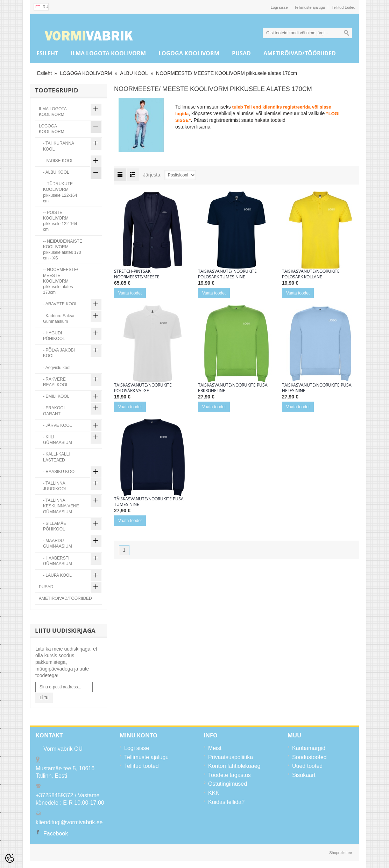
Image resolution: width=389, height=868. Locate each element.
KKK (214, 793)
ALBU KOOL (134, 73)
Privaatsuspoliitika (231, 757)
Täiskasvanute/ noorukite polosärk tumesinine (227, 274)
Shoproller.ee (341, 853)
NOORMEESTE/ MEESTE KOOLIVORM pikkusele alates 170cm (227, 73)
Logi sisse (279, 7)
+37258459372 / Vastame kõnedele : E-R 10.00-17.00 (70, 799)
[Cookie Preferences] (10, 858)
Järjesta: (152, 175)
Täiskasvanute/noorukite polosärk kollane (311, 274)
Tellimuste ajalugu (310, 7)
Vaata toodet (130, 293)
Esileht (47, 53)
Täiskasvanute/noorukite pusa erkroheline (233, 388)
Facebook (56, 834)
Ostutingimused (228, 784)
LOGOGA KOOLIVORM (189, 53)
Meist (215, 748)
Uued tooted (307, 766)
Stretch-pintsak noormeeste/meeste (137, 274)
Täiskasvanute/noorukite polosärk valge (143, 388)
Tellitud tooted (344, 7)
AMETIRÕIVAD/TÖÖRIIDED (300, 53)
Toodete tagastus (229, 775)
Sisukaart (304, 775)
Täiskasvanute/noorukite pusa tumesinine (149, 502)
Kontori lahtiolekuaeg (234, 766)
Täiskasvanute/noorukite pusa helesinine (317, 388)
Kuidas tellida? (226, 802)
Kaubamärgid (309, 748)
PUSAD (241, 53)
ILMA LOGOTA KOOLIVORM (108, 53)
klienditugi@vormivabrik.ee (69, 822)
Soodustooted (309, 757)
